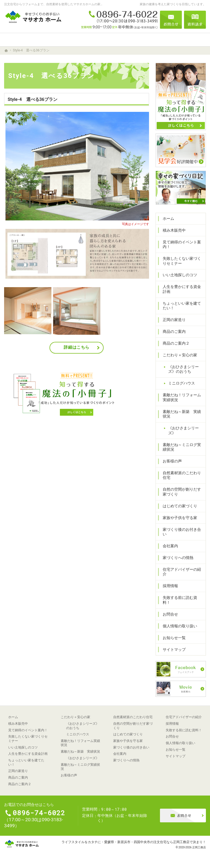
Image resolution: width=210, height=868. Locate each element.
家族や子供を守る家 (180, 518)
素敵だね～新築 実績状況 (182, 414)
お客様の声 (172, 461)
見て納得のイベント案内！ (182, 244)
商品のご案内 (174, 331)
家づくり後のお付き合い (182, 532)
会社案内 (170, 546)
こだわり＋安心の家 (180, 355)
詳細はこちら (77, 347)
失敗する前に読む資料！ (180, 600)
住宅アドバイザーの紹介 (182, 572)
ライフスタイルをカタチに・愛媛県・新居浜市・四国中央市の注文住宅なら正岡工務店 (126, 842)
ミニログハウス (182, 383)
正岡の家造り (174, 320)
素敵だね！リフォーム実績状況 (182, 397)
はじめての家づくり (180, 506)
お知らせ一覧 (174, 638)
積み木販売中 (174, 230)
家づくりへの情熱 (178, 558)
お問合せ (170, 614)
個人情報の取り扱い (180, 626)
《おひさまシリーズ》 (183, 430)
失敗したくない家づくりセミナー (182, 261)
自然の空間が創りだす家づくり (182, 492)
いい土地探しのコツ (180, 275)
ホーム (168, 219)
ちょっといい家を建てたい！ (182, 306)
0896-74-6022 (119, 20)
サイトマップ (174, 649)
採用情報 (170, 586)
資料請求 (195, 20)
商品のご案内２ (176, 343)
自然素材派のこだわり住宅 (182, 475)
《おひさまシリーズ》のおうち (183, 369)
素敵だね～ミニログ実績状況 (182, 447)
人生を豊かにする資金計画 (182, 289)
